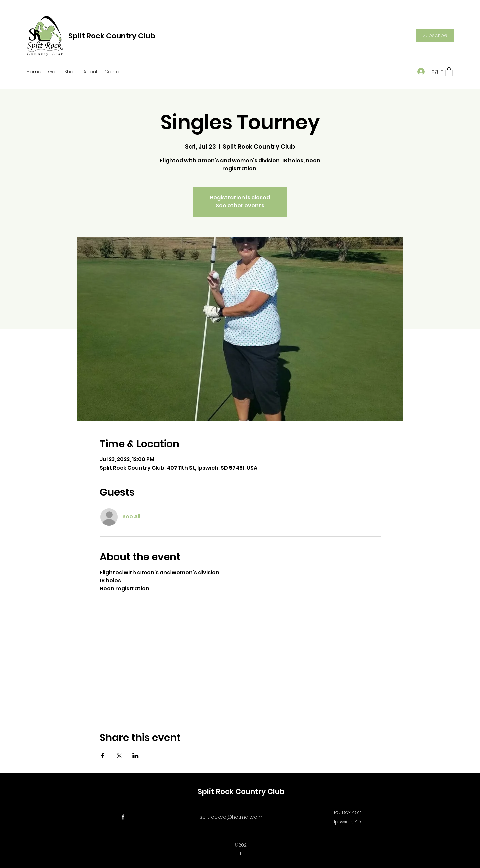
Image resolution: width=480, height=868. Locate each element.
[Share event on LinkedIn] (135, 756)
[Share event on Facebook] (103, 756)
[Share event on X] (119, 756)
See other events (240, 206)
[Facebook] (123, 817)
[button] (435, 35)
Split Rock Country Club (112, 36)
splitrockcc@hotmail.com (231, 817)
